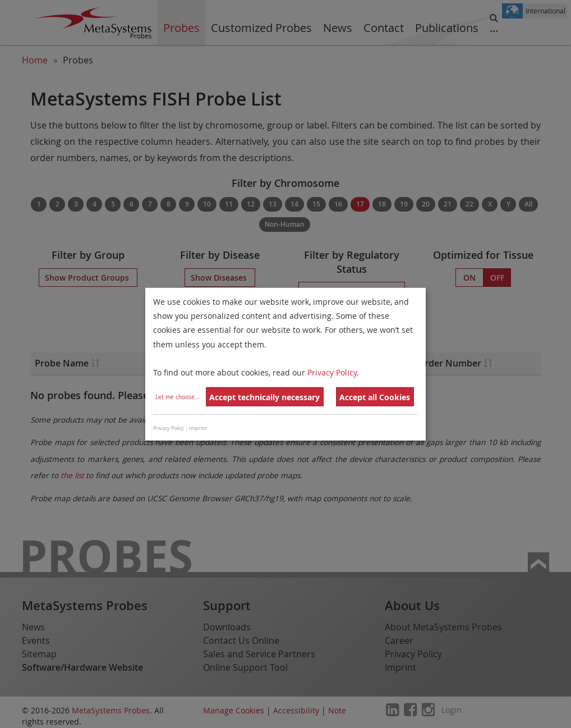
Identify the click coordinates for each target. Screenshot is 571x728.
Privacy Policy (332, 372)
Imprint (198, 428)
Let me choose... (178, 397)
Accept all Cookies (375, 397)
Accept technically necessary (264, 397)
